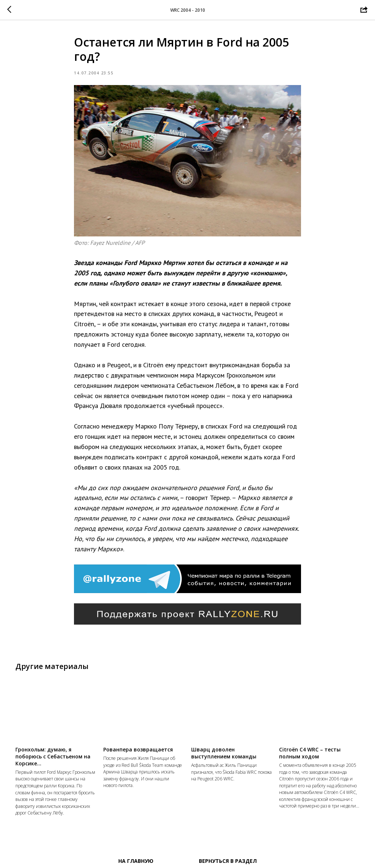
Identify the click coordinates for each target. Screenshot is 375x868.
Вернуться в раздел (228, 861)
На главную (136, 861)
